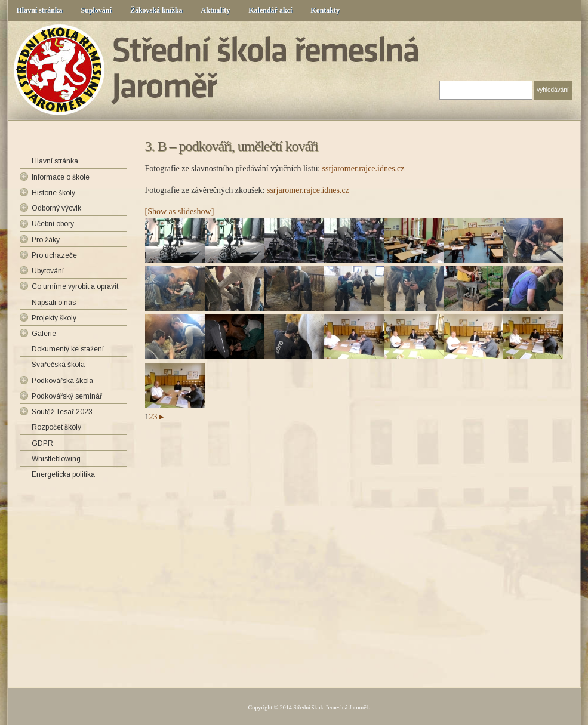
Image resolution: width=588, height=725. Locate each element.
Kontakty (325, 10)
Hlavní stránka (40, 10)
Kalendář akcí (270, 10)
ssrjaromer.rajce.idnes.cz (364, 169)
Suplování (96, 10)
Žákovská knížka (156, 10)
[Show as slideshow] (180, 212)
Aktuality (216, 10)
